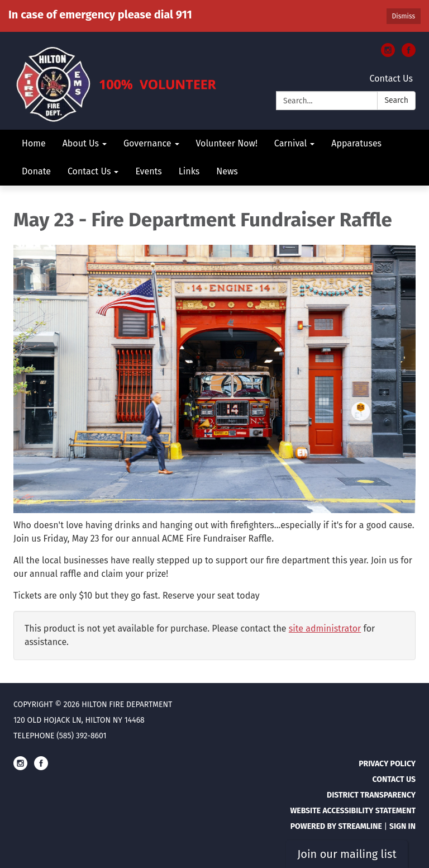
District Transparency (371, 795)
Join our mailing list (347, 854)
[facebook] (409, 54)
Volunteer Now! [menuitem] (227, 143)
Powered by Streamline (336, 826)
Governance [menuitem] (147, 143)
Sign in (402, 826)
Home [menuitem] (34, 143)
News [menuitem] (227, 171)
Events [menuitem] (148, 171)
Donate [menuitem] (36, 171)
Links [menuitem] (189, 171)
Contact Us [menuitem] (89, 171)
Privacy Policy (387, 764)
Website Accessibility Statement (353, 811)
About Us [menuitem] (81, 143)
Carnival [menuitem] (290, 143)
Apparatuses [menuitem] (356, 143)
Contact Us (391, 79)
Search (396, 100)
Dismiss (404, 16)
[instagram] (388, 54)
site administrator (325, 629)
